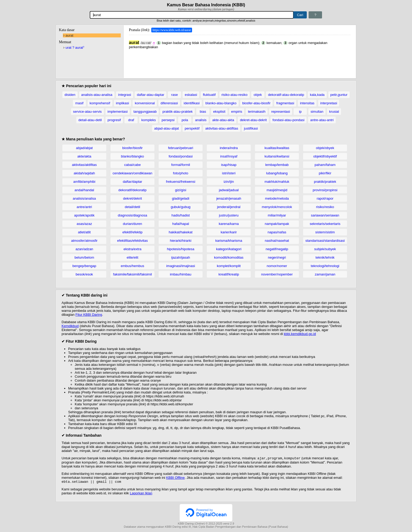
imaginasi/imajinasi (181, 266)
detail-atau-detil (90, 120)
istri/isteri (229, 173)
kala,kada (317, 95)
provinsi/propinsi (325, 190)
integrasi (125, 95)
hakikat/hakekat (180, 232)
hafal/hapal (181, 224)
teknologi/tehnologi (325, 266)
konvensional (145, 103)
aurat (69, 35)
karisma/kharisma (229, 241)
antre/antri (84, 207)
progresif (114, 120)
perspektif (192, 128)
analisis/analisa (84, 198)
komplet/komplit (229, 266)
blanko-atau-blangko (221, 103)
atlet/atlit (84, 232)
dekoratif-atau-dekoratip (286, 95)
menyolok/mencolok (277, 207)
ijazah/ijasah (181, 257)
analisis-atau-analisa (97, 95)
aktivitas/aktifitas (84, 165)
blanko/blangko (132, 156)
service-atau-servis (87, 112)
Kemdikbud (70, 326)
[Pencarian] (192, 15)
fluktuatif (209, 95)
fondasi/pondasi (181, 156)
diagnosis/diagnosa (132, 215)
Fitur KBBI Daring (89, 315)
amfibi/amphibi (84, 182)
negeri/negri (277, 257)
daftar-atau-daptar (150, 95)
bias (203, 112)
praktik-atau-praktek (177, 112)
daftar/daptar (133, 182)
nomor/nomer (277, 266)
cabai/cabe (132, 165)
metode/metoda (277, 198)
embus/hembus (132, 266)
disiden (70, 95)
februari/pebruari (181, 148)
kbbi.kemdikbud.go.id (300, 334)
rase (175, 95)
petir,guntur (339, 95)
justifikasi (251, 128)
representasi (281, 112)
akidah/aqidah (84, 173)
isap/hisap (229, 165)
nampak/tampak (277, 224)
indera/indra (229, 148)
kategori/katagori (229, 249)
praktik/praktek (325, 182)
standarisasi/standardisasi (325, 241)
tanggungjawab (145, 112)
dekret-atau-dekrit (253, 120)
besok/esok (84, 274)
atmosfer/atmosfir (84, 241)
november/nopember (277, 274)
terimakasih (257, 112)
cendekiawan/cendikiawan (132, 173)
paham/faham (325, 165)
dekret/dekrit (133, 198)
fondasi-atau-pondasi (288, 120)
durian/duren (132, 224)
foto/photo (181, 173)
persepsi (168, 120)
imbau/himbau (181, 274)
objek (258, 95)
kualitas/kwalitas (277, 148)
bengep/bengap (84, 266)
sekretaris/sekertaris (325, 224)
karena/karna (229, 224)
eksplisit (219, 112)
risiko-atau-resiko (235, 95)
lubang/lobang (277, 173)
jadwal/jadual (229, 190)
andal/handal (84, 190)
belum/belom (84, 257)
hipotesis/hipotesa (180, 249)
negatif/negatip (277, 249)
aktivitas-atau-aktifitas (222, 128)
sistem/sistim (325, 232)
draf (131, 120)
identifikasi (192, 103)
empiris (237, 112)
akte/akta (84, 156)
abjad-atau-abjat (167, 128)
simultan (317, 112)
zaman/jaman (325, 274)
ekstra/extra (133, 249)
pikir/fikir (325, 173)
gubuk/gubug (181, 207)
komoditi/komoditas (229, 257)
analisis (201, 120)
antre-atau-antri (322, 120)
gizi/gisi (181, 190)
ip (300, 112)
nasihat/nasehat (277, 241)
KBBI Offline (175, 478)
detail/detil (132, 207)
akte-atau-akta (223, 120)
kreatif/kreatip (229, 274)
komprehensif (100, 103)
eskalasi (191, 95)
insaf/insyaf (229, 156)
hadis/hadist (181, 215)
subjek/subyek (325, 249)
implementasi (118, 112)
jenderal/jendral (229, 207)
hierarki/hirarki (181, 241)
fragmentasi (285, 103)
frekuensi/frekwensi (181, 182)
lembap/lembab (277, 165)
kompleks (149, 120)
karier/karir (229, 232)
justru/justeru (229, 215)
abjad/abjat (84, 148)
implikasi (123, 103)
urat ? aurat (75, 48)
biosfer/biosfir (132, 148)
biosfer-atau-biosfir (257, 103)
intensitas (307, 103)
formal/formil (181, 165)
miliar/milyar (277, 215)
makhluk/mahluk (277, 182)
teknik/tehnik (325, 257)
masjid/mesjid (277, 190)
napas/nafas (277, 232)
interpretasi (329, 103)
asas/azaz (84, 224)
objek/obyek (325, 148)
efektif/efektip (132, 232)
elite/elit (132, 257)
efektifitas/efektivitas (132, 241)
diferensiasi (169, 103)
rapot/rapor (325, 198)
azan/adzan (84, 249)
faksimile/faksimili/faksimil (132, 274)
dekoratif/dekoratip (132, 190)
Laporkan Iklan (141, 494)
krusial (334, 112)
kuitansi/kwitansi (277, 156)
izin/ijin (229, 182)
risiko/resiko (325, 207)
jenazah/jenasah (229, 198)
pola (185, 120)
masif (79, 103)
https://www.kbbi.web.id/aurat (172, 30)
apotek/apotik (84, 215)
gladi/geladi (181, 198)
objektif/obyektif (325, 156)
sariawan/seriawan (325, 215)
